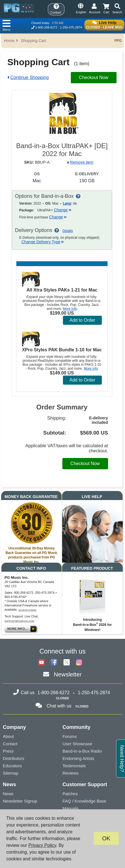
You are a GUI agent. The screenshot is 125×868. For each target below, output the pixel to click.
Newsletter (68, 674)
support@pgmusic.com (19, 621)
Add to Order (82, 320)
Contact (10, 744)
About (8, 736)
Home (9, 41)
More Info (70, 309)
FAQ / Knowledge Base (85, 801)
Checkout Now (94, 77)
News (8, 794)
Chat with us (59, 706)
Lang (67, 203)
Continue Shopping (29, 77)
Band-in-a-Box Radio (82, 751)
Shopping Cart (34, 41)
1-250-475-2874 (71, 27)
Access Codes (28, 610)
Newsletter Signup (20, 801)
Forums (70, 736)
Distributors (14, 758)
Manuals (71, 808)
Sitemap (11, 773)
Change (63, 210)
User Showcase (77, 744)
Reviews (71, 773)
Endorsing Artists (79, 758)
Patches (70, 794)
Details (68, 231)
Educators (12, 766)
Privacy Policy (42, 845)
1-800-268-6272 (46, 27)
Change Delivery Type (43, 242)
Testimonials (74, 766)
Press (8, 751)
